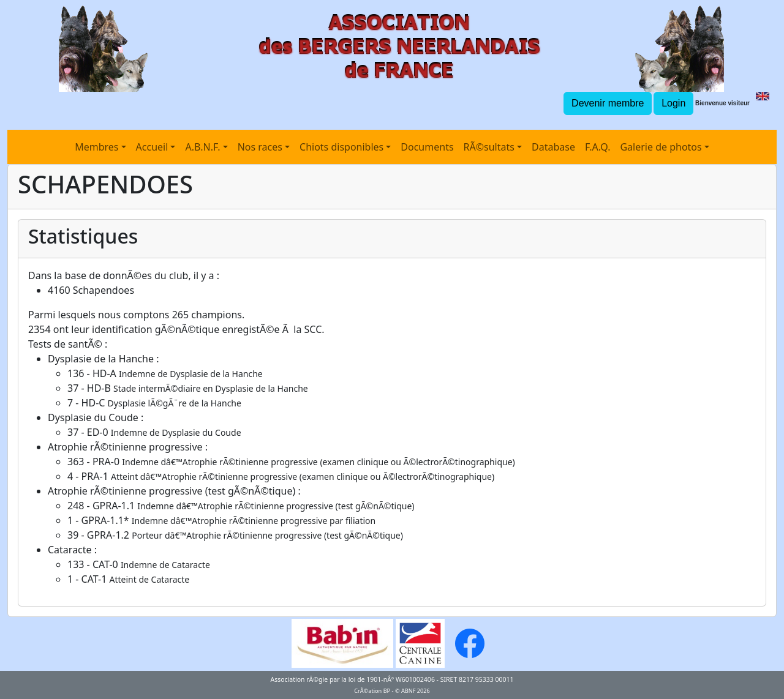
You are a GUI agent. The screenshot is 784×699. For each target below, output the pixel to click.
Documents (427, 147)
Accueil (152, 147)
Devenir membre (608, 103)
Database (553, 147)
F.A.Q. (598, 147)
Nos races (260, 147)
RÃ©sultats (489, 147)
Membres (96, 147)
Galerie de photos (661, 147)
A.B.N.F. (202, 147)
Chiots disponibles (341, 147)
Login (673, 103)
